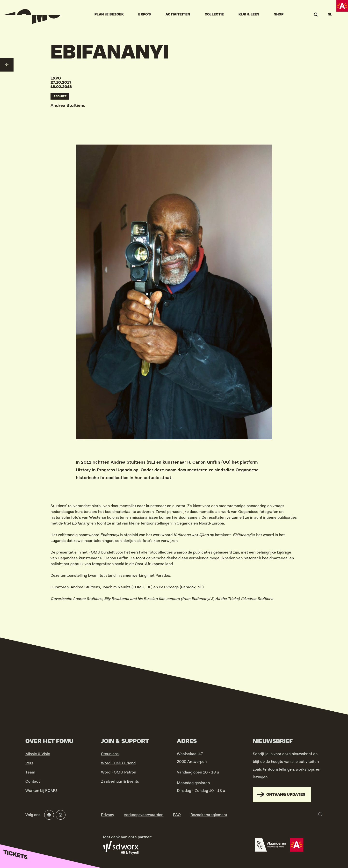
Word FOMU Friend (118, 763)
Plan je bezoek (109, 15)
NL (330, 15)
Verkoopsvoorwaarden (144, 815)
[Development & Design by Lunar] (320, 814)
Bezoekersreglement (209, 815)
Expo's (145, 15)
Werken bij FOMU (41, 791)
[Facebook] (49, 815)
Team (30, 772)
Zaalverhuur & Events (120, 781)
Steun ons (110, 754)
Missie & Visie (38, 754)
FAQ (177, 815)
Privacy (108, 815)
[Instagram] (61, 815)
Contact (33, 781)
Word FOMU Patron (119, 772)
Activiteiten (178, 15)
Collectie (214, 15)
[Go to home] (32, 15)
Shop (279, 15)
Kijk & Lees (249, 15)
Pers (29, 763)
